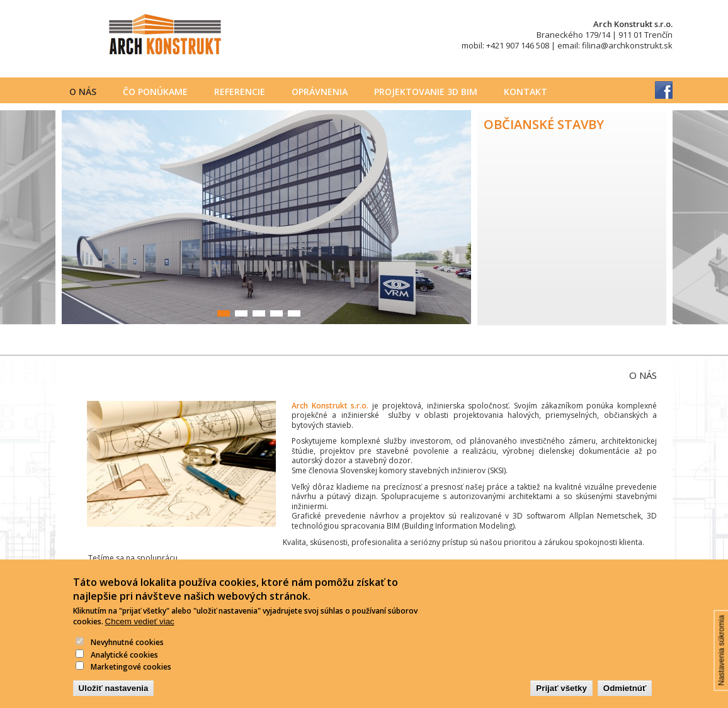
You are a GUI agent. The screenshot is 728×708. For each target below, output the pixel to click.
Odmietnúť (625, 696)
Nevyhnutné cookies (127, 650)
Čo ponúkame (155, 92)
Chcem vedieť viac (140, 630)
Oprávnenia (320, 92)
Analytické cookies (124, 663)
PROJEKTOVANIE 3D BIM (426, 92)
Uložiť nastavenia (114, 696)
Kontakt (526, 92)
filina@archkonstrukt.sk (627, 45)
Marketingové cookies (131, 676)
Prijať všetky (561, 696)
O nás (83, 92)
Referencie (240, 92)
